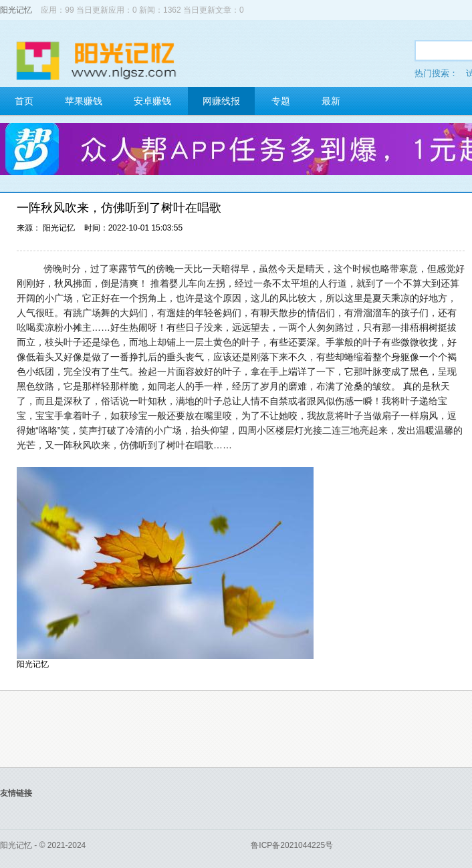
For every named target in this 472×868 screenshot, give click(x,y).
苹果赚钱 (84, 101)
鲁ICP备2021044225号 (292, 845)
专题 (281, 101)
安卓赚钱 (152, 101)
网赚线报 (221, 101)
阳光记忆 (16, 10)
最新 (331, 101)
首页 (24, 101)
